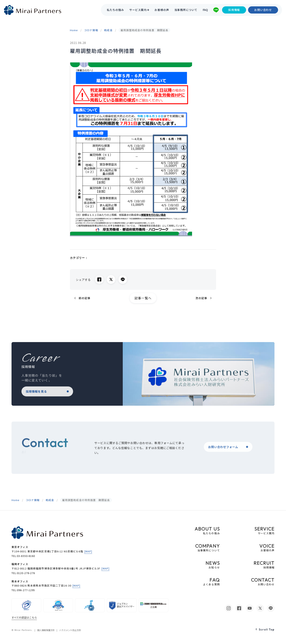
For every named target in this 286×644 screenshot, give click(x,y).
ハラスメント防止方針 (70, 630)
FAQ (205, 10)
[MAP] (88, 551)
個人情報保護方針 (46, 630)
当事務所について (186, 10)
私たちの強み (115, 10)
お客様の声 (162, 10)
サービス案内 (138, 10)
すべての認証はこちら (24, 617)
